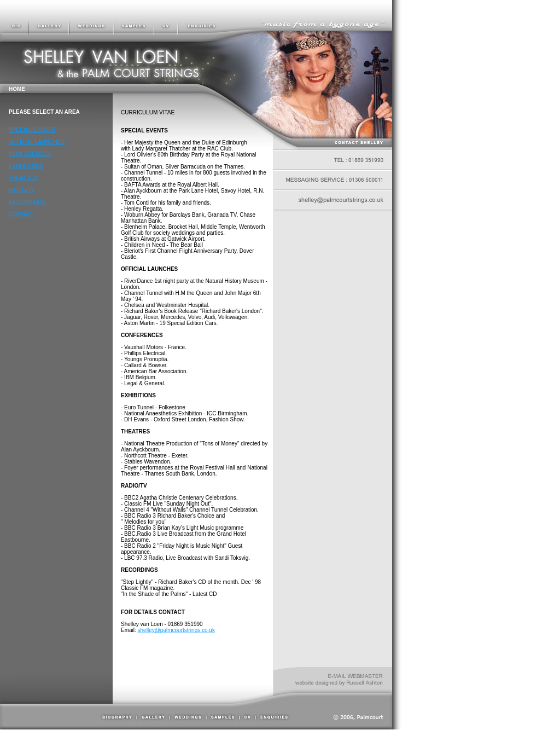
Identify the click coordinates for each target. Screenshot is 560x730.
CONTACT (22, 214)
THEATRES (23, 178)
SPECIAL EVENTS (32, 130)
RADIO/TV (22, 190)
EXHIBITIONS (26, 166)
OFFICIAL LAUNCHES (37, 142)
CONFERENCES (30, 154)
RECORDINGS (27, 202)
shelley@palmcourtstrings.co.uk (176, 630)
